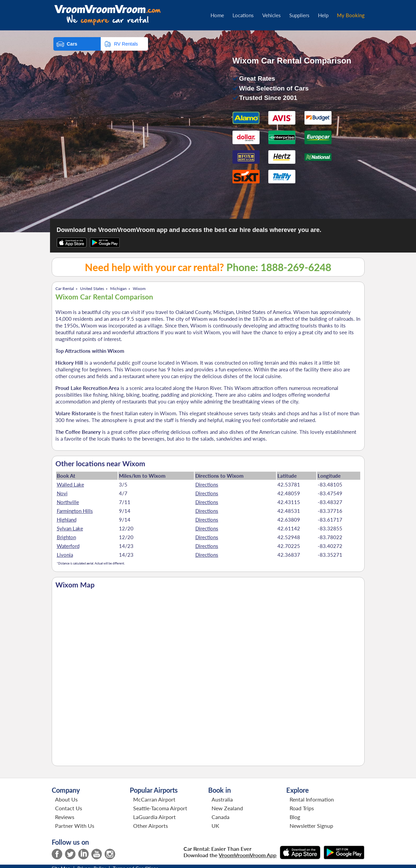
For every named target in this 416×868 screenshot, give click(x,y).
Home (217, 15)
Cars (72, 44)
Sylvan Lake (70, 528)
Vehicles (272, 15)
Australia (222, 799)
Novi (62, 493)
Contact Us (69, 808)
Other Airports (151, 826)
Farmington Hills (75, 511)
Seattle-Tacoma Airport (160, 808)
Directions (207, 484)
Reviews (65, 817)
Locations (243, 15)
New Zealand (227, 808)
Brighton (66, 537)
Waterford (68, 546)
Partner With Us (75, 826)
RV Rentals (126, 44)
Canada (221, 817)
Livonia (65, 555)
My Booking (351, 15)
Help (323, 15)
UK (215, 826)
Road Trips (302, 808)
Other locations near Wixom (100, 464)
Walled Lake (70, 484)
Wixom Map (75, 585)
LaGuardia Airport (154, 817)
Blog (295, 817)
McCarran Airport (154, 799)
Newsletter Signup (311, 826)
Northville (68, 502)
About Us (66, 799)
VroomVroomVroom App (248, 855)
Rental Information (312, 799)
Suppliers (299, 15)
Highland (67, 520)
